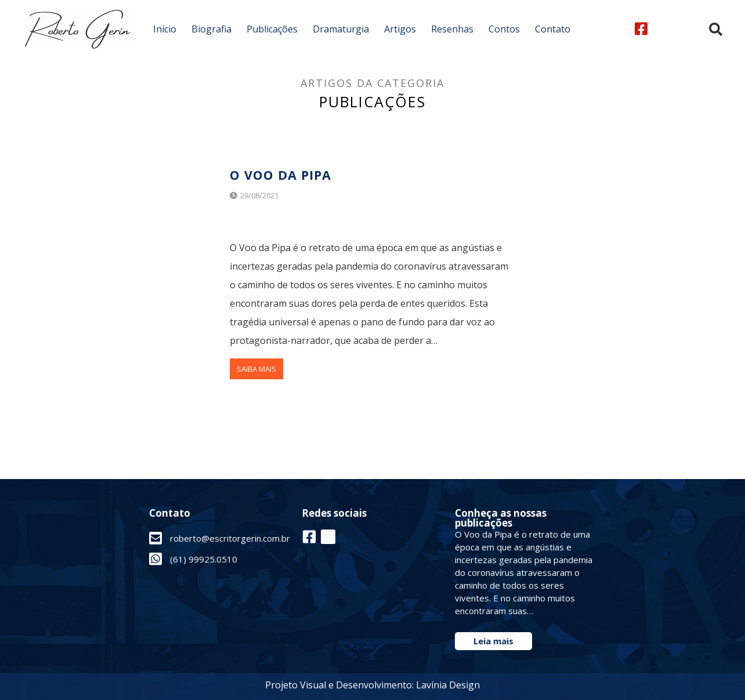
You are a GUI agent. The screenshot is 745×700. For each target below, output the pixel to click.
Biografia (211, 29)
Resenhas (452, 29)
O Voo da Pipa (285, 174)
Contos (504, 29)
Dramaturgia (341, 29)
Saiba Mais (256, 369)
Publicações (272, 29)
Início (165, 29)
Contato (553, 29)
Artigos (400, 29)
